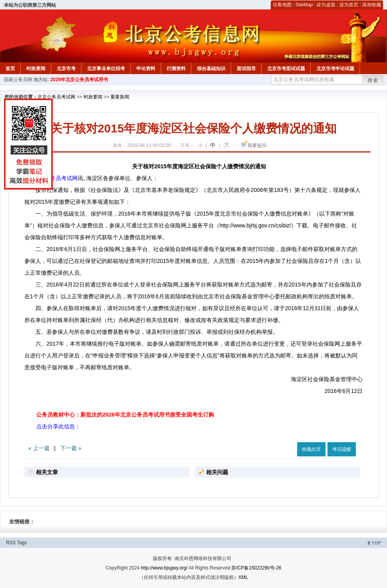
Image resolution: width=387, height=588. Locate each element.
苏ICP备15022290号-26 (256, 568)
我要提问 (257, 145)
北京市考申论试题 (335, 69)
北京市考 (66, 69)
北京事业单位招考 (106, 69)
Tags (22, 543)
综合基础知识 (211, 69)
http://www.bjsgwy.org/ (164, 568)
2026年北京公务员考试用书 (79, 80)
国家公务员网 (18, 80)
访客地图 (282, 5)
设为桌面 (326, 5)
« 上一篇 (39, 448)
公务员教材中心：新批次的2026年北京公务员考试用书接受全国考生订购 (125, 415)
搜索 (373, 80)
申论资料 (146, 69)
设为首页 (349, 5)
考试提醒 (342, 449)
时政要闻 (36, 69)
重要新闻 (120, 97)
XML (243, 577)
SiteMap (304, 5)
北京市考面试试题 (286, 69)
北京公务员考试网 (56, 97)
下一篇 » (71, 448)
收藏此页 (311, 449)
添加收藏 (372, 5)
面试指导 (246, 69)
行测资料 (176, 69)
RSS (11, 543)
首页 (10, 69)
